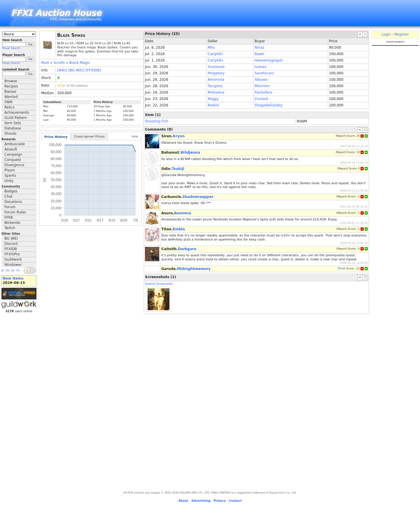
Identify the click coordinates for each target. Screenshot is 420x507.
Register (401, 34)
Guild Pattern (16, 118)
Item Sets (13, 123)
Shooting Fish (157, 121)
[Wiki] (62, 70)
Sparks (10, 176)
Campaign (13, 155)
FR (18, 271)
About (183, 501)
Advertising (201, 501)
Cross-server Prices (89, 137)
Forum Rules (15, 212)
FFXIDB (11, 249)
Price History (56, 137)
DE (13, 271)
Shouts (10, 134)
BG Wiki (11, 238)
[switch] (30, 271)
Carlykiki (215, 54)
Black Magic (80, 63)
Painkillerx (264, 92)
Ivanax (260, 67)
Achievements (17, 113)
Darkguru (187, 249)
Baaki (259, 54)
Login (386, 34)
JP (3, 271)
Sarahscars (264, 73)
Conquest (13, 160)
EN (7, 271)
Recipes (11, 86)
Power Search (11, 48)
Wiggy (213, 99)
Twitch (10, 228)
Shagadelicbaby (269, 105)
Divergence (14, 165)
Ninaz (260, 48)
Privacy (219, 501)
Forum (10, 207)
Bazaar (10, 92)
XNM (8, 102)
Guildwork (13, 259)
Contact (235, 501)
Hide (135, 137)
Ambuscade (15, 144)
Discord (11, 244)
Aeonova (183, 213)
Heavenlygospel (269, 60)
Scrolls (59, 63)
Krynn (179, 136)
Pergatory (216, 73)
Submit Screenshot (159, 284)
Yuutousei (216, 67)
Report (341, 136)
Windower (13, 265)
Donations (13, 202)
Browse (11, 81)
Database (13, 128)
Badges (11, 191)
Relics (9, 107)
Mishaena (216, 92)
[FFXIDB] (93, 70)
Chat (8, 197)
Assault (11, 149)
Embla (179, 229)
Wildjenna (190, 152)
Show (342, 268)
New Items (13, 278)
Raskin (213, 105)
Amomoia (216, 80)
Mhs (211, 48)
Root (45, 63)
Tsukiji (178, 169)
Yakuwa (261, 80)
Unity (9, 181)
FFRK (9, 217)
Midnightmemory (194, 269)
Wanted (11, 97)
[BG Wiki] (76, 70)
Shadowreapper (198, 197)
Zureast (261, 99)
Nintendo (12, 223)
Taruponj (215, 86)
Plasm (10, 170)
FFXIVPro (12, 254)
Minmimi (262, 86)
